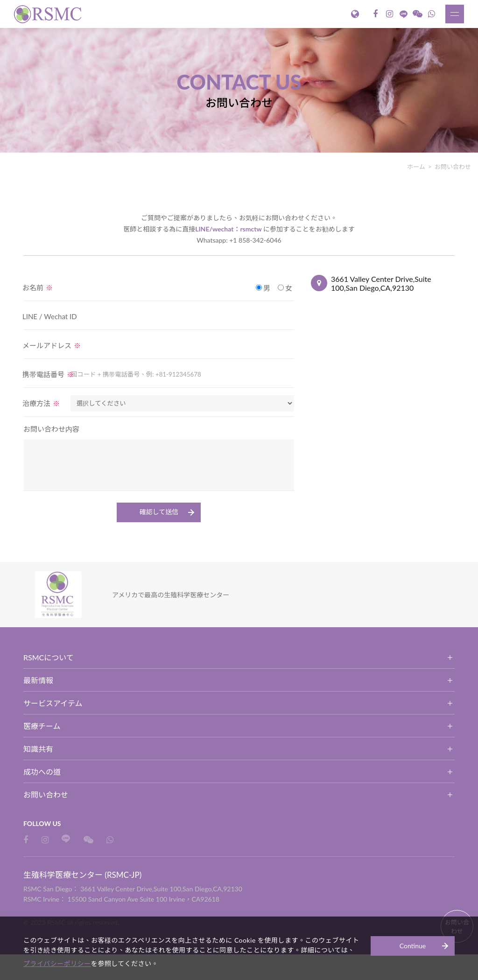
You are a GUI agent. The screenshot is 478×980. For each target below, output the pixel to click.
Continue (413, 945)
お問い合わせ (46, 794)
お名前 (38, 287)
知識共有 (38, 749)
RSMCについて (49, 657)
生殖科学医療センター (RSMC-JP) (49, 14)
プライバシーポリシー (71, 963)
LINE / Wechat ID (50, 316)
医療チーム (42, 726)
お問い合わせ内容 (51, 429)
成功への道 (42, 772)
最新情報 (38, 680)
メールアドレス (52, 345)
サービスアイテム (53, 703)
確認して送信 (159, 512)
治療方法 (41, 403)
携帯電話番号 (48, 374)
